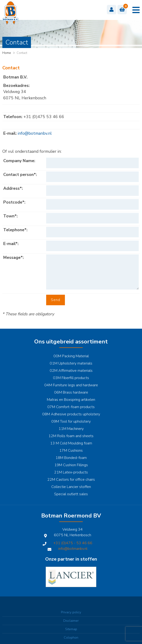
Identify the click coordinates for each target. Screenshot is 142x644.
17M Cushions (71, 450)
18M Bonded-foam (71, 458)
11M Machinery (71, 429)
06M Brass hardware (71, 392)
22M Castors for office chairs (71, 480)
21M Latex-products (71, 472)
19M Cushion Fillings (71, 465)
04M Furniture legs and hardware (71, 385)
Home (7, 53)
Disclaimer (71, 621)
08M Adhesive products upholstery (71, 414)
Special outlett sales (71, 494)
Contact (22, 53)
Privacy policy (71, 612)
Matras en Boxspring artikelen (71, 400)
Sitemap (71, 629)
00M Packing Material (71, 356)
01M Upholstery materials (71, 363)
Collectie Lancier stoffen (71, 487)
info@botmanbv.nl (35, 133)
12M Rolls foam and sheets (71, 436)
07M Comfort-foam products (71, 407)
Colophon (71, 638)
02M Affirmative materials (71, 371)
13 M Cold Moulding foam (71, 443)
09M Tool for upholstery (71, 421)
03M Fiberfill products (71, 378)
